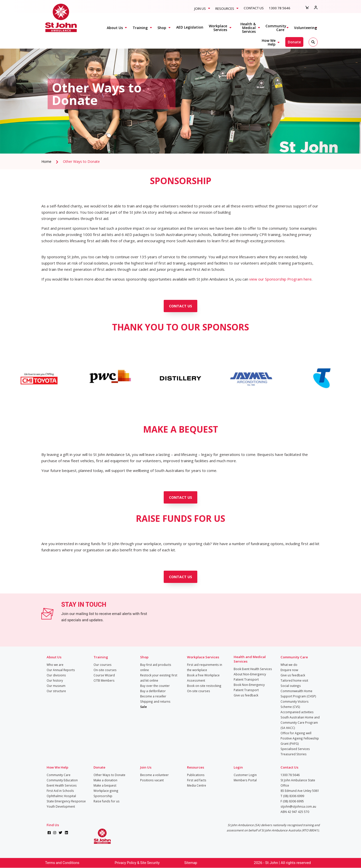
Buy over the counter (155, 686)
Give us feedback (246, 695)
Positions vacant (152, 780)
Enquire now (289, 670)
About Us (115, 28)
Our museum (56, 686)
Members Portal (245, 780)
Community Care (276, 28)
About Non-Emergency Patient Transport (250, 677)
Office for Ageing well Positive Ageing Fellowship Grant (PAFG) (300, 738)
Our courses (103, 665)
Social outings (291, 686)
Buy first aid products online (156, 667)
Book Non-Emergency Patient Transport (249, 687)
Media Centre (197, 785)
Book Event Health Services (253, 669)
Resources (225, 9)
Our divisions (56, 675)
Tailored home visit (294, 680)
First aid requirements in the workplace (205, 667)
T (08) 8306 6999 (292, 796)
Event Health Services (62, 785)
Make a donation (105, 780)
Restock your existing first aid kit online (159, 678)
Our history (55, 680)
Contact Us (254, 8)
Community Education (62, 780)
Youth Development (61, 806)
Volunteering (305, 28)
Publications (196, 775)
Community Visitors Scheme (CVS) (295, 704)
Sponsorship (103, 796)
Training (140, 28)
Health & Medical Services (248, 28)
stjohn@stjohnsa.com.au (298, 806)
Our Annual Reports (61, 670)
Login (238, 767)
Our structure (56, 691)
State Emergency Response (66, 801)
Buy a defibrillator (153, 691)
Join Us (200, 9)
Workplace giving (106, 791)
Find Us (53, 825)
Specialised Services (295, 749)
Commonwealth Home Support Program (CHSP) (298, 694)
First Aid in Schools (60, 791)
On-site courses (105, 670)
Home (46, 161)
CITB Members (104, 680)
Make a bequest (105, 785)
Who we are (55, 665)
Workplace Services (218, 28)
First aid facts (197, 780)
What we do (289, 665)
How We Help (269, 42)
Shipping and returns (155, 701)
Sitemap (191, 863)
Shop (162, 28)
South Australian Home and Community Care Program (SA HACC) (300, 722)
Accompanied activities (297, 712)
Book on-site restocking (204, 686)
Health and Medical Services (250, 659)
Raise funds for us (107, 801)
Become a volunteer (154, 775)
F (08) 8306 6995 (292, 801)
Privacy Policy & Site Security (137, 863)
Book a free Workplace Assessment (203, 678)
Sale (144, 707)
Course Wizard (104, 675)
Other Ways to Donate (81, 161)
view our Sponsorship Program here (280, 279)
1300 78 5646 (280, 8)
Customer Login (245, 775)
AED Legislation (190, 27)
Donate (294, 42)
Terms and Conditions (62, 863)
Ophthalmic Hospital (61, 796)
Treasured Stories (294, 754)
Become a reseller (153, 696)
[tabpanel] (180, 94)
